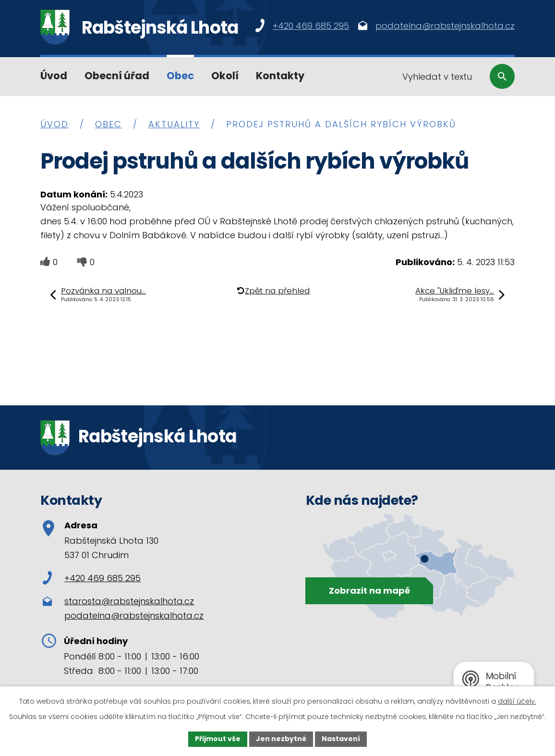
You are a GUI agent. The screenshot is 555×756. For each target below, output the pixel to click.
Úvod (54, 76)
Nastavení (341, 739)
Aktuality (174, 124)
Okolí (225, 76)
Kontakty (280, 76)
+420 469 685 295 (92, 578)
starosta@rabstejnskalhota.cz (129, 601)
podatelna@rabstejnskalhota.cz (134, 616)
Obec (180, 76)
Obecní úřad (117, 76)
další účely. (517, 701)
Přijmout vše (218, 739)
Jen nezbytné (281, 739)
